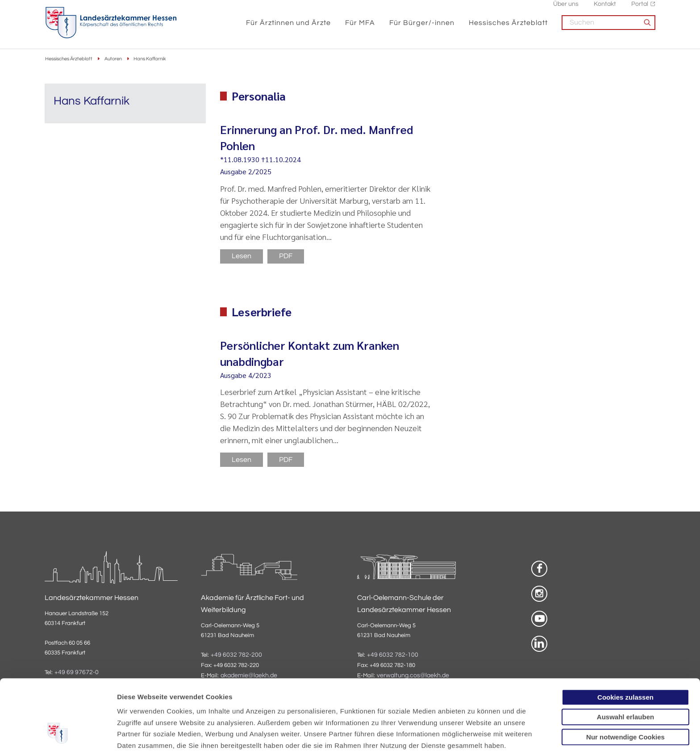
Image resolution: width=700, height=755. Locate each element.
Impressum (186, 708)
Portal (640, 9)
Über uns (566, 9)
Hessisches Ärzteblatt (508, 28)
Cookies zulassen (625, 637)
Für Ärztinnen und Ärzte (288, 28)
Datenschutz (139, 708)
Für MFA (360, 28)
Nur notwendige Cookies (625, 677)
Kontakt (605, 9)
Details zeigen (475, 737)
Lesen (242, 256)
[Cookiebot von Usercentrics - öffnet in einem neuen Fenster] (58, 738)
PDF (286, 256)
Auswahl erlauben (625, 657)
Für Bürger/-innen (422, 28)
